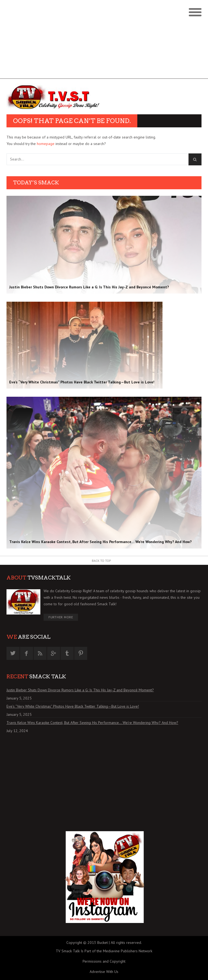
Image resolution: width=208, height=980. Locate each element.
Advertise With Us (104, 972)
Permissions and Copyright (104, 961)
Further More (61, 617)
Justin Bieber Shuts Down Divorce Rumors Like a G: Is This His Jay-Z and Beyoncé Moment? (80, 690)
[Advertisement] (104, 41)
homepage (46, 144)
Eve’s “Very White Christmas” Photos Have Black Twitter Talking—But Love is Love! (73, 706)
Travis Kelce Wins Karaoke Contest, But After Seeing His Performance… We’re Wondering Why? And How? (92, 723)
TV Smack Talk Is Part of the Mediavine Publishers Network (104, 951)
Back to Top (101, 561)
